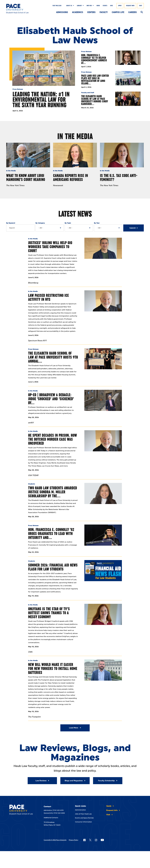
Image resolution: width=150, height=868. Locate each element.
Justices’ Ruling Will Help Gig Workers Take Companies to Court (50, 247)
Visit (141, 6)
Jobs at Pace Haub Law (83, 814)
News (98, 6)
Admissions (62, 12)
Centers (91, 12)
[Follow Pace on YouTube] (102, 840)
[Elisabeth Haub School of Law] (20, 9)
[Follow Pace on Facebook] (84, 840)
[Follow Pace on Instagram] (96, 840)
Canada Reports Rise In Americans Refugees (70, 177)
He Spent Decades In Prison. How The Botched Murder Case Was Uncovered (52, 439)
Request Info (130, 6)
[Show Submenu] (73, 6)
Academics (78, 12)
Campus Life (118, 12)
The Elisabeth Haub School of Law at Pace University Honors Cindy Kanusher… (95, 100)
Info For (89, 6)
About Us (69, 6)
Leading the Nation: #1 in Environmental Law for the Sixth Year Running (41, 99)
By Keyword (11, 223)
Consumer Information (83, 822)
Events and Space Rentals (84, 818)
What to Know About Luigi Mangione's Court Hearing (26, 177)
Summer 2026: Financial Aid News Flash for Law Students (53, 567)
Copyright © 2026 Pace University (55, 840)
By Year (97, 223)
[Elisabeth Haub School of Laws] (22, 810)
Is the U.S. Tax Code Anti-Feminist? (119, 177)
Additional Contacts (51, 818)
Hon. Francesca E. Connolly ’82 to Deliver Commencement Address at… (94, 59)
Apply (120, 6)
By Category (40, 223)
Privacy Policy (73, 840)
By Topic (68, 223)
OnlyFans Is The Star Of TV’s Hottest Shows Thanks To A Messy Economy (49, 613)
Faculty (104, 12)
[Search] (142, 12)
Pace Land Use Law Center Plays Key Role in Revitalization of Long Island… (95, 80)
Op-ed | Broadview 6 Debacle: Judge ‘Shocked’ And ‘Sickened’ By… (51, 399)
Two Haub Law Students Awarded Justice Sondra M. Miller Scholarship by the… (53, 492)
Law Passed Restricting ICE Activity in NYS (48, 297)
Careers (133, 12)
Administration (80, 810)
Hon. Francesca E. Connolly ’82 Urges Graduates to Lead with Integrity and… (51, 533)
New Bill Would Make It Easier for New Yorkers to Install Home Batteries (53, 668)
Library (79, 6)
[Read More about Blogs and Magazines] (75, 781)
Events (105, 6)
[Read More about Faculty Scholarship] (108, 781)
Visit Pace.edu (57, 6)
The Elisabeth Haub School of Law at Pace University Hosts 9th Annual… (53, 357)
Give (112, 6)
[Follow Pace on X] (90, 840)
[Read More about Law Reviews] (42, 781)
